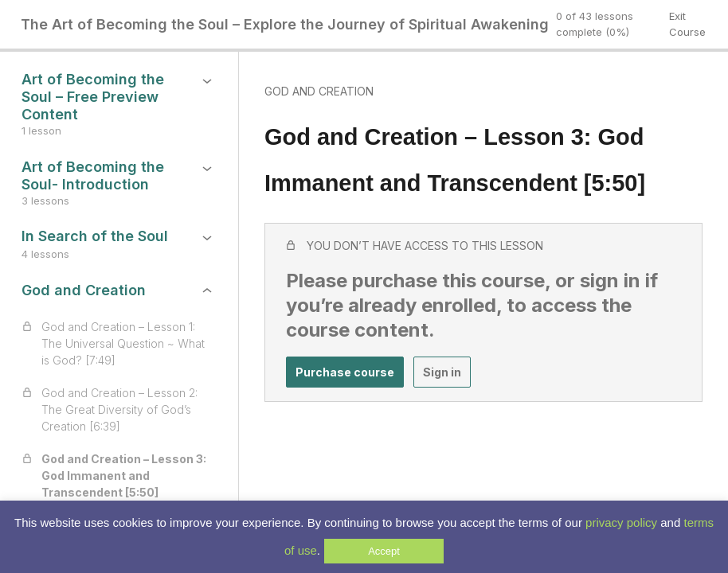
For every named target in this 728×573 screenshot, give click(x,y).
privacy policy (621, 522)
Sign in (442, 372)
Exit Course (687, 24)
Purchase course (345, 372)
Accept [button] (384, 551)
